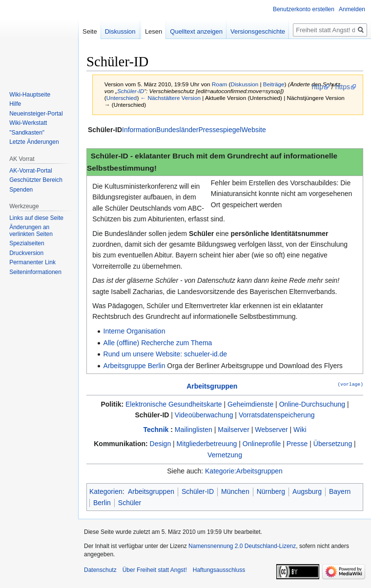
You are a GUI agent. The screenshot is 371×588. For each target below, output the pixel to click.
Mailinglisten (194, 430)
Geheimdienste (250, 404)
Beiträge (274, 84)
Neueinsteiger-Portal (36, 114)
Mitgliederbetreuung (207, 444)
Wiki (300, 430)
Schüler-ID (131, 91)
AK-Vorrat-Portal (31, 171)
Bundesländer (177, 130)
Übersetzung (333, 444)
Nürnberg (271, 491)
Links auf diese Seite (36, 218)
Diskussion (244, 84)
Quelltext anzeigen (196, 31)
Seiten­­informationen (35, 272)
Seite (90, 31)
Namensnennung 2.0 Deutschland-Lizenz (242, 546)
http (318, 87)
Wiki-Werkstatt (28, 123)
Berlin (102, 503)
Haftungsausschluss (219, 570)
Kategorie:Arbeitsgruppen (244, 471)
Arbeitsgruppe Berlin (134, 366)
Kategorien (106, 491)
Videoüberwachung (204, 415)
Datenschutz (100, 570)
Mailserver (234, 430)
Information (139, 130)
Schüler (130, 503)
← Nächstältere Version (171, 98)
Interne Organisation (134, 331)
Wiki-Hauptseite (30, 95)
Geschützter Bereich (36, 180)
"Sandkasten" (27, 133)
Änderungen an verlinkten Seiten (31, 231)
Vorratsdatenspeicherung (277, 415)
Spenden (21, 190)
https (343, 87)
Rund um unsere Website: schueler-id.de (165, 354)
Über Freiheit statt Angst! (155, 570)
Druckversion (26, 253)
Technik (156, 430)
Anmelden (352, 9)
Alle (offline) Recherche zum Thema (158, 343)
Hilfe (15, 104)
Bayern (340, 491)
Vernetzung (225, 455)
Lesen (154, 31)
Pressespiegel (220, 130)
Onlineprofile (262, 444)
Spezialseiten (27, 243)
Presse (297, 444)
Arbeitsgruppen (212, 386)
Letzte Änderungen (34, 142)
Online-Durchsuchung (312, 404)
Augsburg (307, 491)
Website (253, 130)
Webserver (271, 430)
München (235, 491)
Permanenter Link (32, 262)
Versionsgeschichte (258, 31)
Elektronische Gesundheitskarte (174, 404)
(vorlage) (350, 384)
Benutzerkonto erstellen (304, 9)
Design (161, 444)
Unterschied (122, 98)
